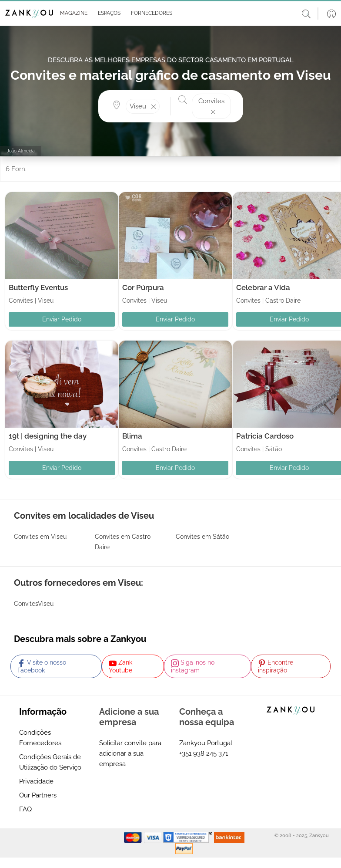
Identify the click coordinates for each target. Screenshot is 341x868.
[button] (72, 14)
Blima (132, 436)
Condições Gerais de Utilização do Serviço (50, 762)
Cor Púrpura (143, 287)
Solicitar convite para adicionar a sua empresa (130, 753)
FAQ (25, 809)
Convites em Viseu (40, 537)
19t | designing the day (48, 436)
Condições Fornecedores (40, 738)
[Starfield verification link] (189, 837)
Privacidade (36, 781)
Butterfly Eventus (38, 287)
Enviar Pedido (62, 319)
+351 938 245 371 (204, 753)
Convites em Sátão (202, 537)
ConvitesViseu (34, 604)
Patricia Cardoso (265, 436)
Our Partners (38, 795)
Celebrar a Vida (263, 287)
